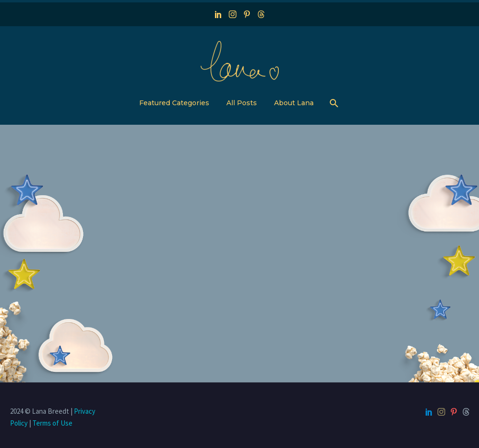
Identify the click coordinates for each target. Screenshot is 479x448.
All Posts (242, 103)
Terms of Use (52, 423)
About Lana (294, 103)
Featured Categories (174, 103)
